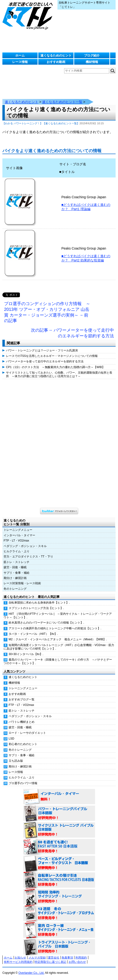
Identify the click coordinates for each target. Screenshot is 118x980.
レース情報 (20, 62)
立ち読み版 (16, 761)
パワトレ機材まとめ (22, 722)
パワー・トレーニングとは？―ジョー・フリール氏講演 (42, 350)
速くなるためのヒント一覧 (62, 102)
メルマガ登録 (37, 958)
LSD (11, 739)
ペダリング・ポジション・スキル (25, 546)
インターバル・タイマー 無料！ (59, 797)
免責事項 (67, 958)
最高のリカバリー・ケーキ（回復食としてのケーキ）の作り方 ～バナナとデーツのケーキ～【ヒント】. (58, 661)
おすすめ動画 (56, 62)
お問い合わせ (77, 962)
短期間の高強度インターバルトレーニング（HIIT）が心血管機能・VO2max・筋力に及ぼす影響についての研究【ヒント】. (59, 647)
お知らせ (20, 958)
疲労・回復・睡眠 (15, 567)
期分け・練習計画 (15, 578)
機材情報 (92, 62)
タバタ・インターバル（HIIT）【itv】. (33, 634)
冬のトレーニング (15, 589)
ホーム (20, 55)
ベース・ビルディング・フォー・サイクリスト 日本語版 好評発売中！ (59, 864)
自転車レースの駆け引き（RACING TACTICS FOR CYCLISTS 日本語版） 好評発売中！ (59, 880)
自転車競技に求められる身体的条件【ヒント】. (39, 603)
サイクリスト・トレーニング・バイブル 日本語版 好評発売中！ (59, 830)
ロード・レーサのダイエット (27, 733)
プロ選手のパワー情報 (23, 783)
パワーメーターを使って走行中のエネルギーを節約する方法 (45, 361)
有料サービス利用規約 (18, 962)
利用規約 (81, 958)
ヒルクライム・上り (17, 551)
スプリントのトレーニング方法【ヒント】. (36, 608)
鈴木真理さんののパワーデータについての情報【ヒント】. (46, 623)
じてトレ (29, 16)
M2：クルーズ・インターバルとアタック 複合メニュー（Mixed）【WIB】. (58, 639)
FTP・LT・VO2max (16, 541)
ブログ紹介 (92, 55)
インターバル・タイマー (19, 535)
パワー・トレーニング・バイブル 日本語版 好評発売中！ (59, 813)
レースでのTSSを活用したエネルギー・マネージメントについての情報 (52, 356)
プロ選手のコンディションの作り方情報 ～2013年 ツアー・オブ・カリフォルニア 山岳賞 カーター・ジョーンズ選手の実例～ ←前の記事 (47, 312)
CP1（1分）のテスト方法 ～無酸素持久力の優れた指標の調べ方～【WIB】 (55, 367)
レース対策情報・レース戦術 (22, 583)
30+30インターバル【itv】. (26, 654)
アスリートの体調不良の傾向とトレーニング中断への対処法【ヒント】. (55, 628)
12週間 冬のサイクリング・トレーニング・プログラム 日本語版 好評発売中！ (59, 914)
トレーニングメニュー (18, 530)
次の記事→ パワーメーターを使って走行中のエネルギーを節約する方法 (72, 333)
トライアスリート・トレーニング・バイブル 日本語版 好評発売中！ (59, 947)
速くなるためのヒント (56, 55)
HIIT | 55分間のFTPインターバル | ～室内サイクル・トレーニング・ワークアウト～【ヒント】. (58, 616)
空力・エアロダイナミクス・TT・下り (28, 557)
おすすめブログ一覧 (22, 699)
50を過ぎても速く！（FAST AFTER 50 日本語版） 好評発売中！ (59, 847)
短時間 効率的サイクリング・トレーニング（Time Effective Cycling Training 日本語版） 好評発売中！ (59, 897)
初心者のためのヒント (23, 744)
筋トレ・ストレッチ (17, 562)
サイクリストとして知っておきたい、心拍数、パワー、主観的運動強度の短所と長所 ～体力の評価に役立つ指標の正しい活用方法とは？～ (59, 374)
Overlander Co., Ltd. (31, 973)
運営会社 (54, 958)
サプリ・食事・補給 (17, 573)
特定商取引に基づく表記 (51, 962)
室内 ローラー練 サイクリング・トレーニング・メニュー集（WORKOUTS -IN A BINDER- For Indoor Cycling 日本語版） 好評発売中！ (59, 930)
